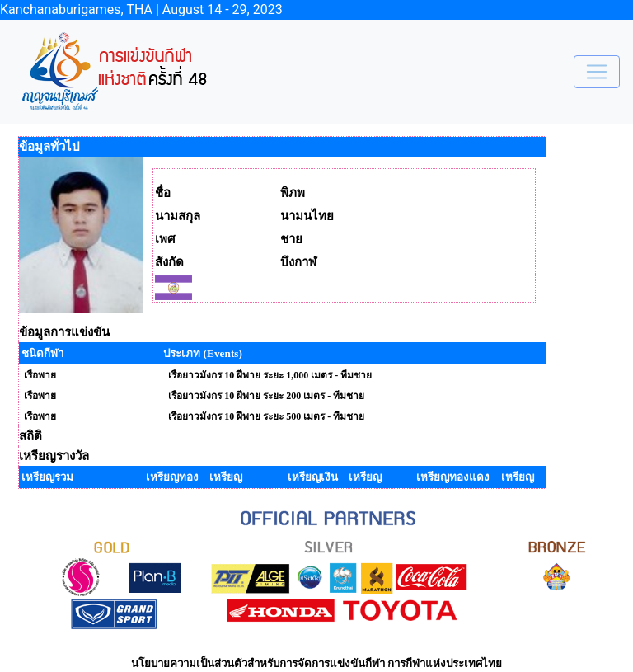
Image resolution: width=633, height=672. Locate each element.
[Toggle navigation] (597, 72)
